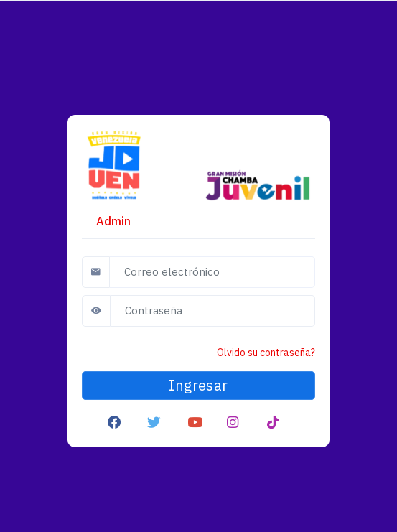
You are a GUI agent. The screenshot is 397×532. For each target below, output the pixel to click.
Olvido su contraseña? (266, 353)
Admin (113, 221)
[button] (115, 421)
